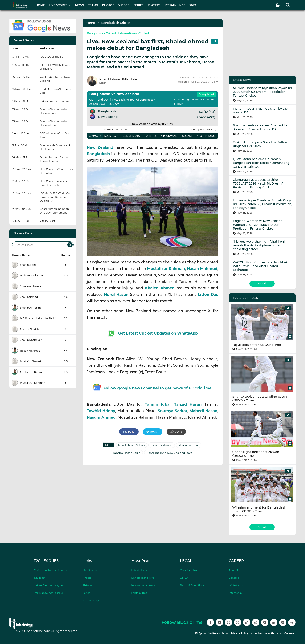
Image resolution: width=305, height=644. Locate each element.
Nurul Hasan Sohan (131, 445)
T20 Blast (40, 578)
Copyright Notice (191, 570)
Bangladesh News (143, 578)
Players (154, 5)
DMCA (184, 578)
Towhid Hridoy (101, 411)
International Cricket (133, 33)
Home (40, 5)
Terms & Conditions (192, 585)
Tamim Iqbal (158, 404)
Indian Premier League (48, 585)
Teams (93, 5)
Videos (124, 5)
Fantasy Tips (139, 593)
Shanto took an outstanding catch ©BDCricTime (260, 398)
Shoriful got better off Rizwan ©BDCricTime (256, 454)
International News (143, 585)
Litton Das (208, 294)
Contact (234, 578)
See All (262, 283)
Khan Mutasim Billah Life (118, 79)
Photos (108, 5)
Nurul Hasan (116, 294)
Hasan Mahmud (202, 269)
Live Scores (90, 570)
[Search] (70, 245)
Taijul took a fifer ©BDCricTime (257, 345)
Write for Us (236, 585)
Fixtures (88, 585)
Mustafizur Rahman (166, 269)
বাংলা (193, 5)
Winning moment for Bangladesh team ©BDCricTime (259, 509)
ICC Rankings (175, 5)
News (79, 5)
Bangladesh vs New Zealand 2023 (169, 453)
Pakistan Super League (48, 593)
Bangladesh (98, 154)
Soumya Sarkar (172, 411)
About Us (235, 570)
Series (139, 5)
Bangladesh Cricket (116, 23)
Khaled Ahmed (160, 288)
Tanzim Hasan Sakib (127, 453)
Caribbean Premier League (51, 570)
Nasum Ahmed (101, 417)
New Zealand (100, 147)
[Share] (288, 308)
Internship (235, 593)
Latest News (139, 570)
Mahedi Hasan (204, 411)
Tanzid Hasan (188, 404)
